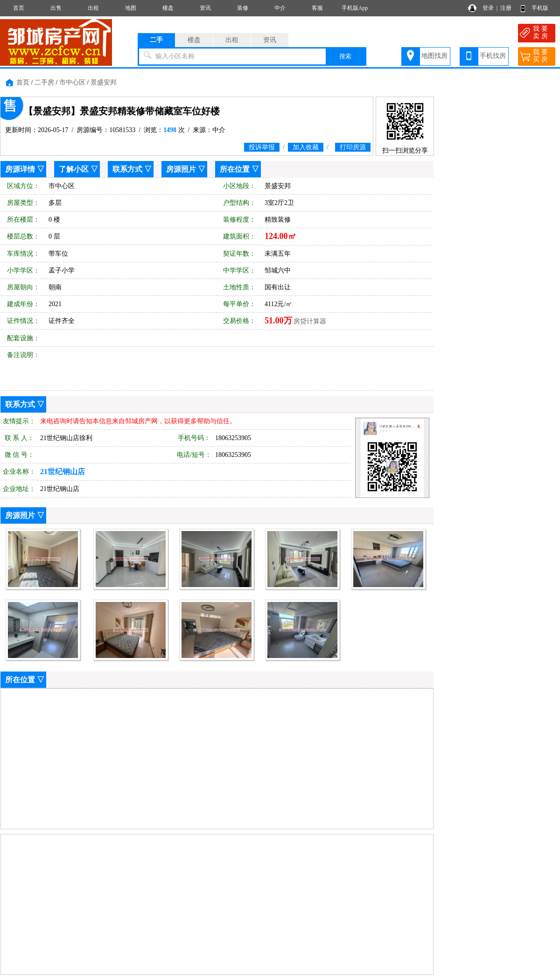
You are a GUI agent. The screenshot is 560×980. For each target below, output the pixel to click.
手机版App (355, 8)
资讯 (205, 8)
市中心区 (72, 82)
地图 (131, 8)
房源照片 (181, 169)
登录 (488, 8)
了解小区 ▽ (78, 169)
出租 (93, 8)
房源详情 (20, 169)
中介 (280, 8)
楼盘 (168, 8)
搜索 (345, 56)
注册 (506, 8)
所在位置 (235, 169)
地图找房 (434, 56)
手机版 (540, 8)
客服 (317, 8)
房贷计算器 (310, 321)
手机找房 (493, 56)
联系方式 (127, 169)
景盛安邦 (104, 82)
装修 (243, 8)
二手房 (44, 82)
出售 (56, 8)
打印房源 (353, 147)
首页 (19, 8)
